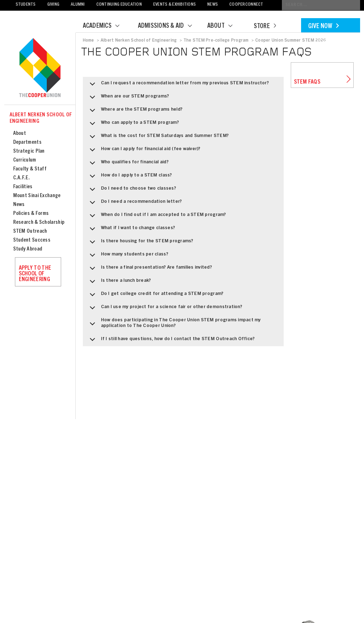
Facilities (23, 187)
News (213, 5)
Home (89, 41)
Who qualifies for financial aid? (128, 165)
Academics (106, 26)
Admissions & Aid (169, 26)
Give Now (323, 27)
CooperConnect (246, 5)
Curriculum (25, 160)
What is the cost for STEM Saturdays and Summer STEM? (158, 138)
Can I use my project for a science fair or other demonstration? (165, 310)
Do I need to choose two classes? (132, 191)
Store (265, 27)
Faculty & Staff (30, 169)
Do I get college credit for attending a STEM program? (155, 296)
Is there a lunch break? (119, 283)
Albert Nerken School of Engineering (41, 118)
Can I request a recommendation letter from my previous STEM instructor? (178, 86)
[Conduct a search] (321, 5)
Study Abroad (28, 249)
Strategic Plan (29, 151)
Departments (27, 142)
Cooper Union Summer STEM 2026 (290, 41)
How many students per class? (128, 257)
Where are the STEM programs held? (135, 112)
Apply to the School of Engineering (35, 274)
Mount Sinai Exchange (37, 196)
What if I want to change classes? (131, 231)
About (224, 26)
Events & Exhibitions (175, 5)
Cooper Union (40, 68)
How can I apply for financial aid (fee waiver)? (144, 152)
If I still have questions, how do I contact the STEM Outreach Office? (171, 341)
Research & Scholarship (39, 223)
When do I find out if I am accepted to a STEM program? (157, 217)
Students (26, 5)
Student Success (32, 240)
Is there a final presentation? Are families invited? (150, 270)
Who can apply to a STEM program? (133, 125)
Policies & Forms (31, 214)
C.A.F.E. (22, 178)
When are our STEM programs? (128, 99)
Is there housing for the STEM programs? (140, 244)
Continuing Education (119, 5)
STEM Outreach (30, 231)
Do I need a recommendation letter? (135, 204)
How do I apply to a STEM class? (130, 178)
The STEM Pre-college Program (216, 41)
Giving (53, 5)
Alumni (78, 5)
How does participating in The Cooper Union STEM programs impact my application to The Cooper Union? (174, 326)
